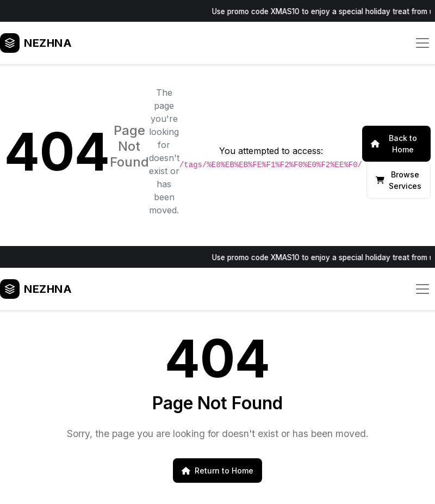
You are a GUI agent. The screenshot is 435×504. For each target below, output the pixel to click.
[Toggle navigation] (422, 43)
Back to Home (394, 144)
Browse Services (399, 180)
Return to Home (217, 471)
